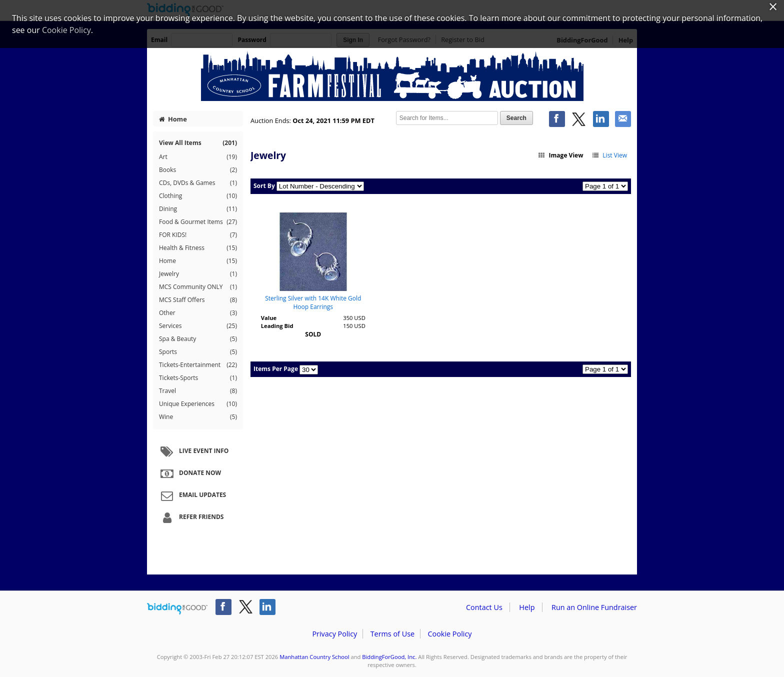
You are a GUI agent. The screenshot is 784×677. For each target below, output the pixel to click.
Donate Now (189, 473)
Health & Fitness (198, 248)
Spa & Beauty (198, 339)
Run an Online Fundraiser (594, 607)
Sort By (264, 186)
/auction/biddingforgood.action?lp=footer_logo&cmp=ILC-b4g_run (177, 609)
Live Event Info (193, 451)
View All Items (198, 143)
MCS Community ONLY (198, 287)
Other (198, 313)
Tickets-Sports (198, 378)
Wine (198, 417)
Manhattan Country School (314, 657)
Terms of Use (392, 634)
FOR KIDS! (198, 235)
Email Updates (192, 495)
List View (609, 155)
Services (198, 326)
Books (198, 170)
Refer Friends (191, 517)
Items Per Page (276, 369)
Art (198, 157)
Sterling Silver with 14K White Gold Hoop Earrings (313, 302)
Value (269, 318)
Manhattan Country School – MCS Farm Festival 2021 (392, 76)
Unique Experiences (198, 404)
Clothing (198, 196)
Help (527, 607)
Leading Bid (277, 326)
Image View (560, 155)
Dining (198, 209)
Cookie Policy (449, 634)
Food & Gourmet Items (198, 222)
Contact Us (484, 607)
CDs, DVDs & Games (198, 183)
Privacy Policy (334, 634)
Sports (198, 352)
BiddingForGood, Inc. (389, 657)
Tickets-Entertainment (198, 365)
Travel (198, 391)
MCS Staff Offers (198, 300)
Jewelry (198, 274)
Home (173, 119)
